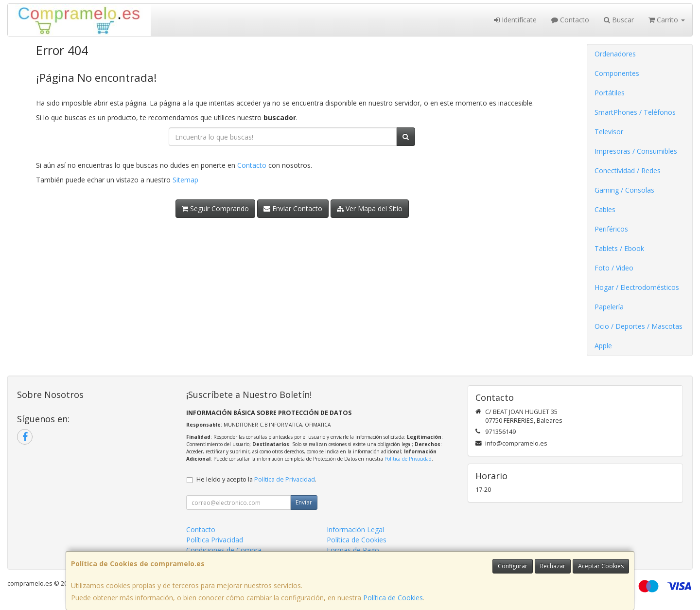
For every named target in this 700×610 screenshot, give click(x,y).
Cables (605, 209)
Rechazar (553, 566)
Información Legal (355, 529)
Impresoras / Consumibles (636, 151)
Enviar (304, 502)
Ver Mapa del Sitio (370, 208)
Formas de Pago (353, 550)
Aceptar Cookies (601, 566)
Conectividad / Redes (628, 170)
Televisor (609, 132)
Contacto (570, 20)
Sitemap (185, 180)
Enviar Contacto (293, 208)
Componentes (617, 73)
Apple (603, 346)
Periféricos (611, 229)
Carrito (667, 20)
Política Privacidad (215, 540)
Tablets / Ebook (619, 248)
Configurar (513, 566)
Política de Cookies (393, 598)
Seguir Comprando (215, 208)
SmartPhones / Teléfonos (635, 112)
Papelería (609, 307)
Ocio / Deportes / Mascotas (639, 326)
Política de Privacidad (408, 459)
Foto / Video (614, 268)
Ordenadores (615, 54)
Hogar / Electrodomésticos (637, 287)
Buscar (619, 20)
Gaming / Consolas (624, 190)
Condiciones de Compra (224, 550)
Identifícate (515, 20)
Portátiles (610, 93)
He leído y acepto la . (256, 479)
